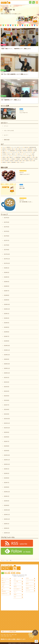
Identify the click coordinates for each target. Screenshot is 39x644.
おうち (22, 147)
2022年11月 (7, 460)
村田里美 (36, 159)
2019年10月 (7, 346)
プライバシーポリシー (29, 586)
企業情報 (27, 588)
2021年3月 (7, 387)
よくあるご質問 (3, 586)
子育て (21, 152)
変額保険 (24, 151)
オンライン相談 (3, 589)
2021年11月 (7, 423)
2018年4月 (7, 282)
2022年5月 (7, 432)
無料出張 (15, 587)
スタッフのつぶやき (9, 131)
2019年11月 (7, 350)
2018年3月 (7, 277)
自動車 (8, 162)
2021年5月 (7, 396)
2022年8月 (7, 446)
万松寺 (30, 156)
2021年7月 (7, 405)
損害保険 (26, 159)
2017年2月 (7, 218)
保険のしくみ (4, 581)
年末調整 (35, 151)
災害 (16, 149)
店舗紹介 (15, 594)
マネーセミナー (15, 152)
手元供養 (4, 154)
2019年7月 (7, 336)
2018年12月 (7, 309)
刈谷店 (15, 597)
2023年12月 (7, 492)
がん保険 (35, 149)
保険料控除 (30, 151)
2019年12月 (7, 355)
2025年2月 (7, 528)
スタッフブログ (15, 579)
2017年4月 (7, 227)
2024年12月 (7, 519)
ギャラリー (4, 156)
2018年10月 (7, 304)
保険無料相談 (18, 157)
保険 (7, 157)
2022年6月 (7, 437)
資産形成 (9, 149)
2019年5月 (7, 327)
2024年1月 (7, 496)
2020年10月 (7, 364)
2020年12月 (7, 373)
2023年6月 (7, 478)
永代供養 (6, 161)
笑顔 (24, 161)
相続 (20, 161)
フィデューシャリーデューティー (30, 581)
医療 (37, 157)
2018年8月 (7, 295)
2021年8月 (7, 410)
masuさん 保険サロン (12, 154)
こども (9, 156)
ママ (26, 156)
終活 (31, 161)
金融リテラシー (5, 151)
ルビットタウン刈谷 (15, 147)
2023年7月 (7, 483)
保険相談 (24, 157)
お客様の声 (3, 583)
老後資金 (4, 162)
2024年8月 (7, 505)
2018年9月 (7, 300)
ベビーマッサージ (20, 156)
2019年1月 (7, 314)
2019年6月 (7, 332)
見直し (18, 162)
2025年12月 (7, 533)
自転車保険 (30, 149)
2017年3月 (7, 222)
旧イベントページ (15, 592)
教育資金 (31, 159)
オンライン (8, 152)
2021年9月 (7, 414)
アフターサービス (15, 584)
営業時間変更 (12, 151)
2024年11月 (7, 515)
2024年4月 (7, 501)
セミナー (6, 135)
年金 (22, 159)
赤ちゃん (23, 162)
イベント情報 (16, 581)
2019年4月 (7, 323)
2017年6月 (7, 236)
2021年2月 (7, 382)
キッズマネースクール (28, 152)
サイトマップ (28, 590)
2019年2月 (7, 318)
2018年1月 (7, 268)
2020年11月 (7, 368)
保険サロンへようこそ (5, 578)
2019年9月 (7, 341)
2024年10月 (7, 510)
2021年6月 (7, 400)
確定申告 (4, 149)
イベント (6, 126)
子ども (4, 147)
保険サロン (12, 157)
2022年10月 (7, 455)
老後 (34, 161)
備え (13, 149)
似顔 (33, 156)
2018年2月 (7, 272)
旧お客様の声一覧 (4, 594)
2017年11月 (7, 259)
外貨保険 (13, 159)
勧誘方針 (27, 584)
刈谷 (33, 157)
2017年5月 (7, 231)
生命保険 (16, 161)
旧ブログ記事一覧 (17, 589)
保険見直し (29, 157)
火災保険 (11, 161)
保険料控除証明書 (33, 147)
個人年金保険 (19, 151)
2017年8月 (7, 245)
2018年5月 (7, 286)
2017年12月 (7, 263)
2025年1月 (7, 524)
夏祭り (8, 159)
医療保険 (4, 159)
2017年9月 (7, 250)
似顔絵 (4, 157)
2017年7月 (7, 241)
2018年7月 (7, 291)
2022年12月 (7, 464)
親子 (34, 152)
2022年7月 (7, 441)
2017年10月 (7, 254)
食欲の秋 (26, 147)
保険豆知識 (7, 140)
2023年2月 (7, 473)
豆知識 (4, 152)
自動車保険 (13, 162)
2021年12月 (7, 428)
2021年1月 (7, 378)
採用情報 (27, 578)
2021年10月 (7, 419)
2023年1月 (7, 469)
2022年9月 (7, 451)
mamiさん (19, 154)
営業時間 (8, 147)
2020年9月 (7, 359)
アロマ (24, 154)
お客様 (33, 154)
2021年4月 (7, 391)
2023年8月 (7, 487)
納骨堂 (27, 161)
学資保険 (18, 159)
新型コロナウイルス (22, 149)
